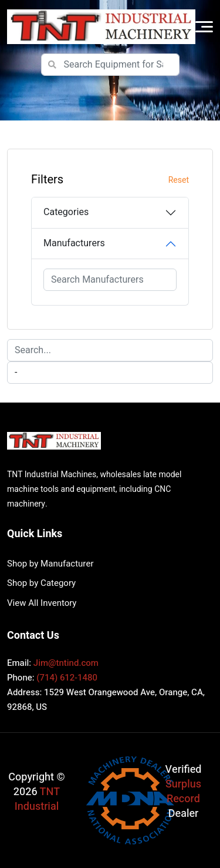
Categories (66, 212)
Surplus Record (183, 792)
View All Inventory (42, 603)
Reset (179, 180)
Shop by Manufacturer (50, 564)
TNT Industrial (37, 799)
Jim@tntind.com (66, 663)
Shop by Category (41, 583)
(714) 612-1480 (67, 678)
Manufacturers (74, 243)
